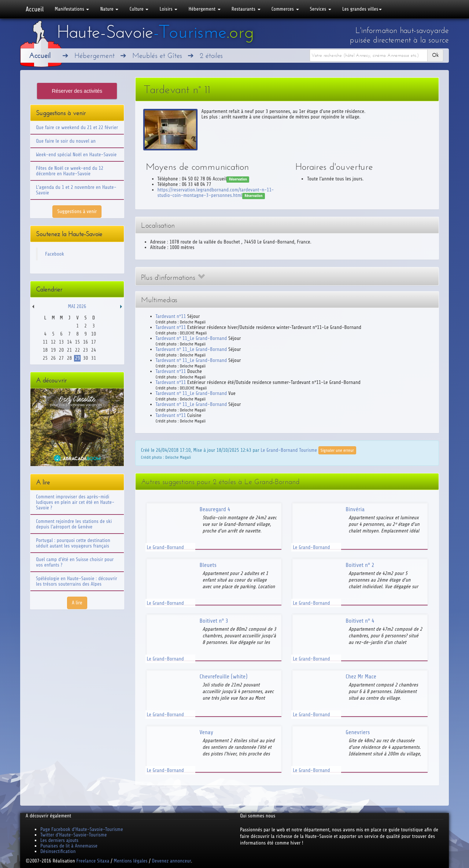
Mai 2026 (77, 306)
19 (53, 350)
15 (77, 342)
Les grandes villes (362, 9)
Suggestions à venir (77, 211)
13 (61, 342)
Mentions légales (130, 861)
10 (94, 334)
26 (53, 358)
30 (86, 358)
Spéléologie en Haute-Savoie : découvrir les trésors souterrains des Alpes (77, 581)
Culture (139, 9)
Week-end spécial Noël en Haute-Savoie (76, 155)
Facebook (55, 254)
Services (321, 9)
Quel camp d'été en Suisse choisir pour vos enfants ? (75, 562)
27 (61, 358)
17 (94, 342)
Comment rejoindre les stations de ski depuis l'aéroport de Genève (74, 524)
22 (77, 350)
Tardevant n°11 (171, 316)
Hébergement (204, 9)
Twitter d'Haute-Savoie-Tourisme (73, 835)
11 (45, 342)
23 (86, 350)
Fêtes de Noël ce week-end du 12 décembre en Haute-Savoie (70, 171)
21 (69, 350)
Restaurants (246, 9)
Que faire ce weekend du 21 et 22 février (77, 127)
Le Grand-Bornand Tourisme (289, 450)
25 (45, 358)
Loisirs (168, 9)
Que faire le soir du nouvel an (66, 141)
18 (45, 350)
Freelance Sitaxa (93, 861)
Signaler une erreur (337, 450)
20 (61, 350)
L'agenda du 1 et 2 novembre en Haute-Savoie (76, 190)
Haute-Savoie (155, 32)
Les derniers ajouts (59, 840)
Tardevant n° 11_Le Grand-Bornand (191, 338)
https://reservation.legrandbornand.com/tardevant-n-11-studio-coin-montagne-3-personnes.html (216, 193)
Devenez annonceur (172, 861)
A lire (77, 603)
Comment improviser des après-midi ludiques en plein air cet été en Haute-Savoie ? (75, 502)
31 (94, 358)
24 (94, 350)
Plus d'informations (173, 277)
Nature (109, 9)
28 (69, 358)
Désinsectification (58, 851)
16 (86, 342)
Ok (435, 55)
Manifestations (72, 9)
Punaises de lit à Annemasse (69, 846)
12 (53, 342)
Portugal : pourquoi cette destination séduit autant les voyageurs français (73, 543)
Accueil (35, 9)
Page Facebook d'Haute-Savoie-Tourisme (82, 829)
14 (69, 342)
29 (77, 358)
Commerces (285, 9)
